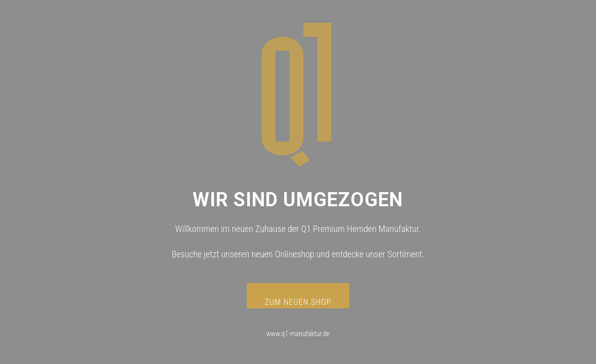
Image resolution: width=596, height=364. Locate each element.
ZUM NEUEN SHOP (298, 302)
